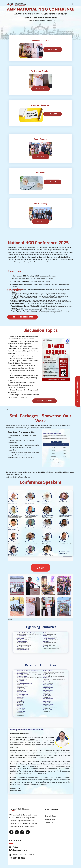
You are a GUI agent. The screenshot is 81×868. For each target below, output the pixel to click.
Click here (40, 157)
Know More (53, 50)
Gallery (40, 568)
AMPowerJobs (50, 819)
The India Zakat (50, 816)
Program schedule (45, 401)
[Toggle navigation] (73, 4)
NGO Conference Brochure (23, 317)
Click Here (53, 182)
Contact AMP (50, 823)
